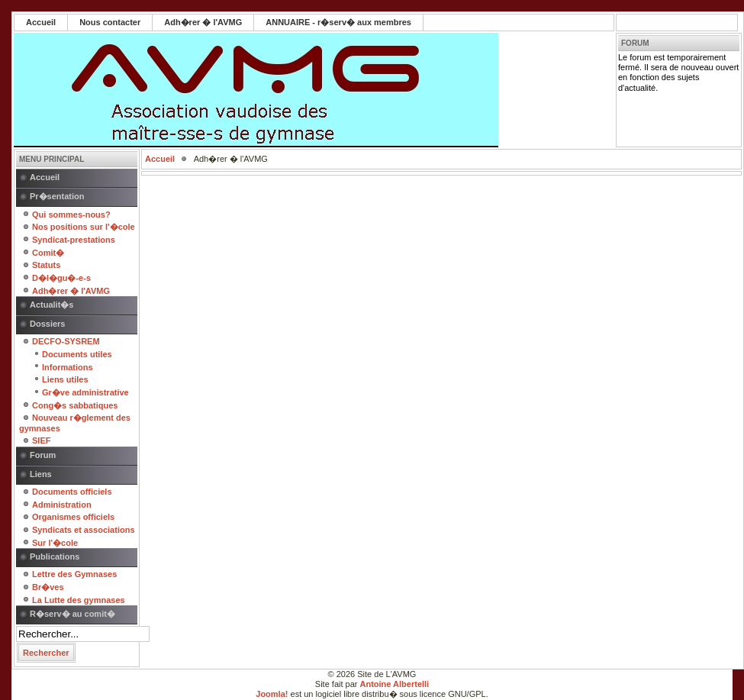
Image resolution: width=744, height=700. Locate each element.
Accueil (41, 22)
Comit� (48, 253)
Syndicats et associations (84, 530)
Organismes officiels (73, 517)
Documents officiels (72, 492)
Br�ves (48, 587)
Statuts (46, 265)
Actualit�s (52, 305)
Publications (55, 556)
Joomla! (272, 694)
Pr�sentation (57, 196)
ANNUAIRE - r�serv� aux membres (338, 22)
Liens (41, 474)
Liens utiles (65, 379)
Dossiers (47, 324)
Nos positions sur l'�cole (84, 227)
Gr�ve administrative (85, 392)
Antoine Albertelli (395, 684)
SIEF (41, 440)
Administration (62, 505)
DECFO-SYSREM (66, 341)
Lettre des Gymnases (74, 574)
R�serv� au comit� (72, 614)
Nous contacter (110, 22)
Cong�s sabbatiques (75, 405)
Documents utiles (77, 354)
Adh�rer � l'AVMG (203, 22)
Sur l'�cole (55, 543)
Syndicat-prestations (74, 240)
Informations (68, 367)
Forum (43, 455)
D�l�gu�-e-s (61, 278)
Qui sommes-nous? (71, 215)
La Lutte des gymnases (79, 600)
